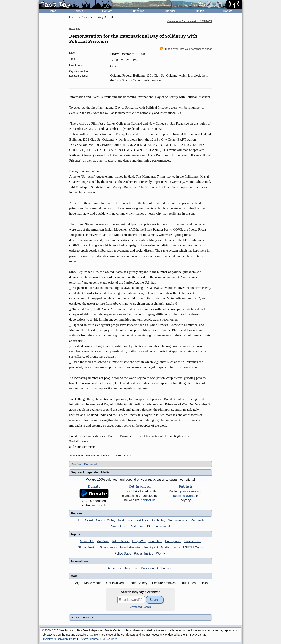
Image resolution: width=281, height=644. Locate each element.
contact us (148, 500)
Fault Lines (188, 583)
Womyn (161, 553)
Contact (107, 11)
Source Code (109, 639)
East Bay (75, 29)
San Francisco (178, 520)
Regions (77, 513)
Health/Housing (131, 547)
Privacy (83, 639)
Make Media (93, 583)
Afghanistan (165, 568)
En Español (173, 541)
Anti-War (103, 541)
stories (188, 491)
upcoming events (183, 496)
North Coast (85, 520)
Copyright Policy (67, 639)
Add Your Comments (85, 464)
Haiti (127, 568)
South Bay (158, 520)
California (136, 526)
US (148, 526)
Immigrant (151, 547)
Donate (228, 11)
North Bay (125, 520)
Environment (193, 541)
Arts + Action (121, 541)
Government (109, 547)
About (79, 11)
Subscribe (138, 11)
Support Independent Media (90, 472)
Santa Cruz (119, 526)
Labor (176, 547)
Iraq (135, 568)
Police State (123, 553)
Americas (114, 568)
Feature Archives (164, 583)
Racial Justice (144, 553)
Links (204, 583)
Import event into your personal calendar (186, 49)
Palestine (147, 568)
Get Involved (115, 583)
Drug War (139, 541)
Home (52, 11)
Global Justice (88, 547)
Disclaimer (48, 639)
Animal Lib (87, 541)
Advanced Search (141, 607)
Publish (199, 11)
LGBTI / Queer (193, 547)
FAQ (76, 583)
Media (165, 547)
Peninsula (198, 520)
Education (155, 541)
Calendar (169, 11)
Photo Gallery (138, 583)
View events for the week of (189, 21)
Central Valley (106, 520)
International (161, 526)
